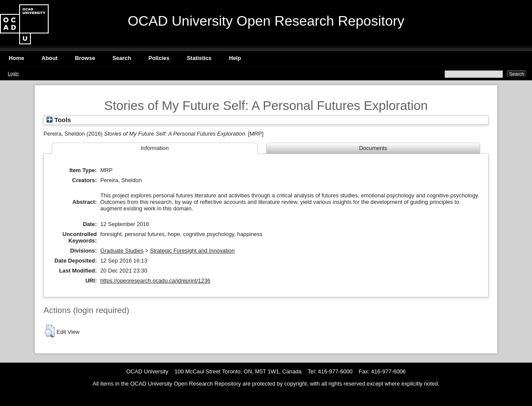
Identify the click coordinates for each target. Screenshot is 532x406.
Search (122, 58)
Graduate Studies (122, 251)
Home (17, 58)
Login (13, 74)
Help (235, 58)
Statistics (199, 58)
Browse (85, 58)
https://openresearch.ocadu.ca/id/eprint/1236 (155, 281)
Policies (159, 58)
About (50, 58)
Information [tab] (155, 148)
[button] (50, 331)
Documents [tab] (373, 148)
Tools (59, 120)
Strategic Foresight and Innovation (192, 251)
